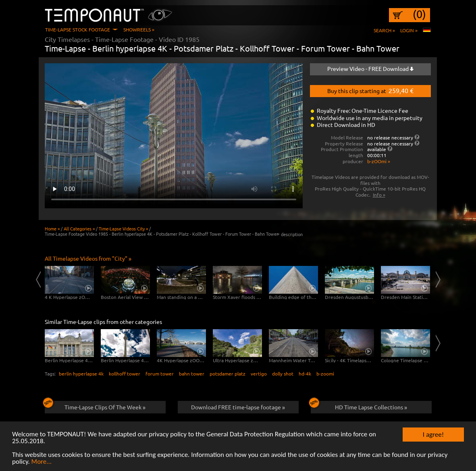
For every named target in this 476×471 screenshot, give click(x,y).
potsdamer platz (228, 373)
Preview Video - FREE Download (370, 68)
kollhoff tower (125, 373)
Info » (379, 195)
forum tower (160, 373)
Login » (409, 30)
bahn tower (192, 373)
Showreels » (139, 29)
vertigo (259, 373)
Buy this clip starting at (370, 90)
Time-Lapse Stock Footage (78, 29)
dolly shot (283, 373)
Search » (384, 30)
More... (42, 462)
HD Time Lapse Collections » (359, 406)
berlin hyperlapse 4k (81, 373)
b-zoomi (325, 373)
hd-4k (305, 373)
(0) (419, 14)
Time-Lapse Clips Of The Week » (95, 406)
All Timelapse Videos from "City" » (88, 258)
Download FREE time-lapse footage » (238, 407)
